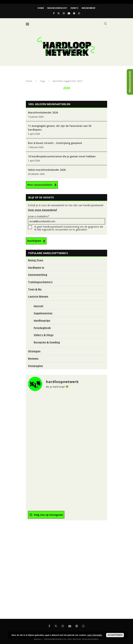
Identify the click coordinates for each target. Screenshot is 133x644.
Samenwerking (38, 275)
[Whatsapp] (79, 13)
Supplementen (43, 313)
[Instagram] (64, 13)
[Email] (69, 13)
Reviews (33, 358)
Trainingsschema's (40, 282)
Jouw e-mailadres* (66, 220)
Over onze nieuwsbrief (43, 210)
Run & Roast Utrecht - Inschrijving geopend (55, 143)
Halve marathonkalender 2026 (47, 170)
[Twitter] (59, 13)
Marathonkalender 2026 (43, 112)
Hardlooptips (42, 320)
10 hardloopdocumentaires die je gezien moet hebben (62, 156)
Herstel (38, 306)
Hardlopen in (36, 268)
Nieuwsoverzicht (57, 8)
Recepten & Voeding (47, 342)
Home (41, 8)
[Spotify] (74, 13)
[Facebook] (54, 13)
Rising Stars (36, 260)
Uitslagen (34, 351)
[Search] (105, 24)
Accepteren (115, 635)
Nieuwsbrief (89, 8)
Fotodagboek (42, 328)
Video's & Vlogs (44, 335)
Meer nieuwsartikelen (40, 185)
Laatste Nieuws (38, 296)
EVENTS (74, 8)
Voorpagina (35, 366)
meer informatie (95, 635)
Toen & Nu (35, 289)
